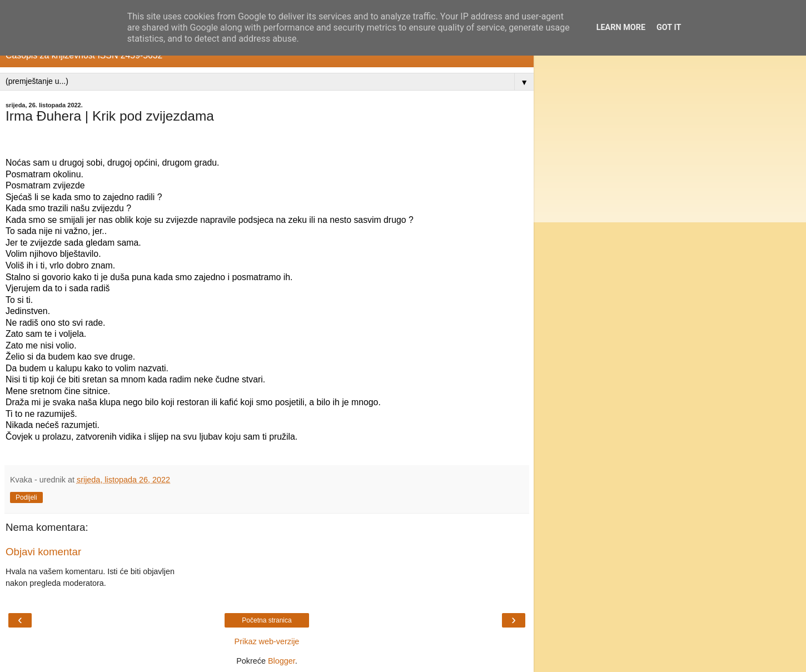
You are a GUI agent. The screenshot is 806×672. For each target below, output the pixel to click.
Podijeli (26, 497)
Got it (669, 28)
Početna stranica (267, 620)
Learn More (621, 28)
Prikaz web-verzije (267, 641)
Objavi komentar (43, 552)
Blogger (282, 661)
